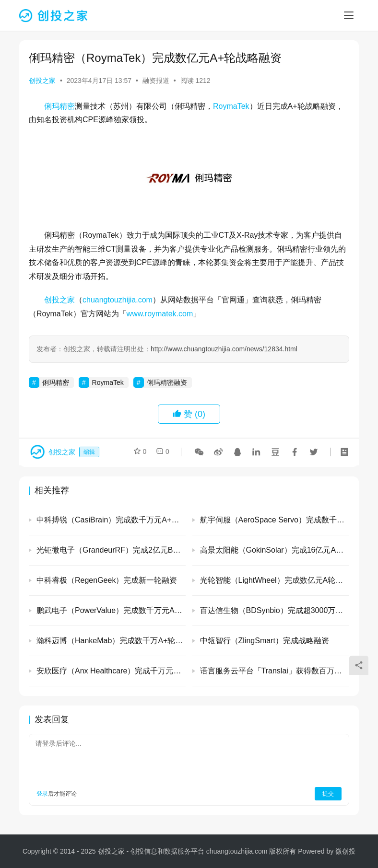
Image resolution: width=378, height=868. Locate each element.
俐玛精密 (59, 106)
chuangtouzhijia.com (118, 300)
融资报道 (156, 81)
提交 (328, 794)
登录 (42, 794)
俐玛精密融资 (167, 382)
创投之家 (42, 81)
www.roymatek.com (160, 314)
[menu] (349, 15)
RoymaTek (231, 106)
